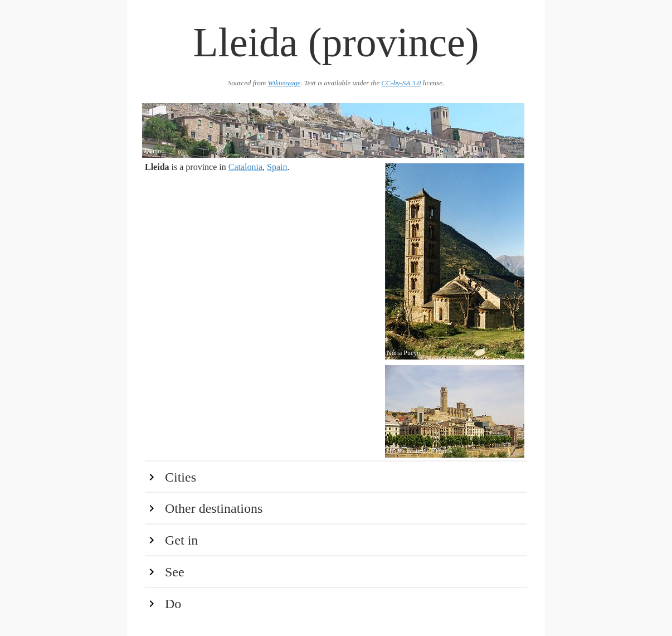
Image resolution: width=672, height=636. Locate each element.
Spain (277, 167)
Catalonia (245, 167)
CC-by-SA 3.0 (401, 83)
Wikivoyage (284, 83)
